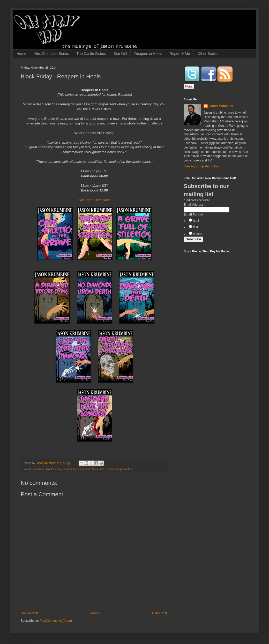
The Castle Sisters (91, 54)
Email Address (195, 205)
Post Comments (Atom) (56, 621)
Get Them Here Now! (94, 200)
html (196, 221)
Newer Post (30, 613)
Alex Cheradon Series (51, 54)
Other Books (207, 54)
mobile (197, 234)
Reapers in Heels (148, 54)
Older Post (159, 613)
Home (21, 54)
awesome (39, 469)
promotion (69, 469)
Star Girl (120, 54)
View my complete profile (201, 166)
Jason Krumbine (221, 106)
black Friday (53, 469)
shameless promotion (119, 469)
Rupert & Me (180, 54)
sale (102, 469)
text (195, 227)
